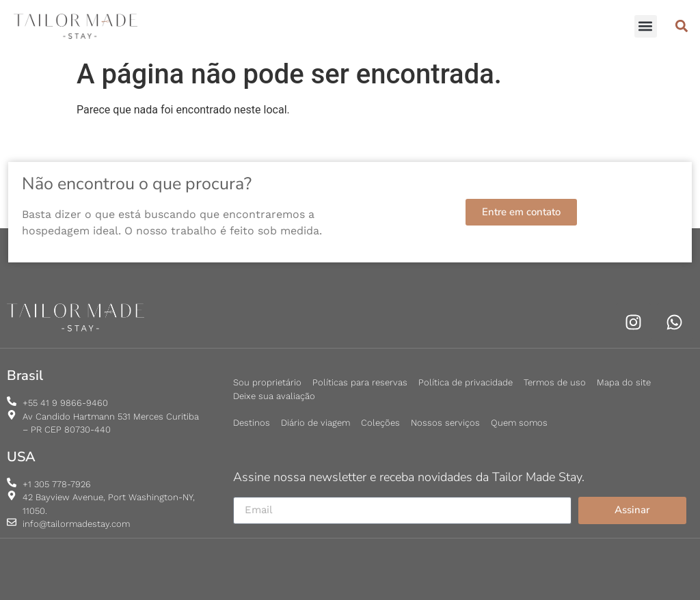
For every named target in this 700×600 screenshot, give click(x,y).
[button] (646, 26)
